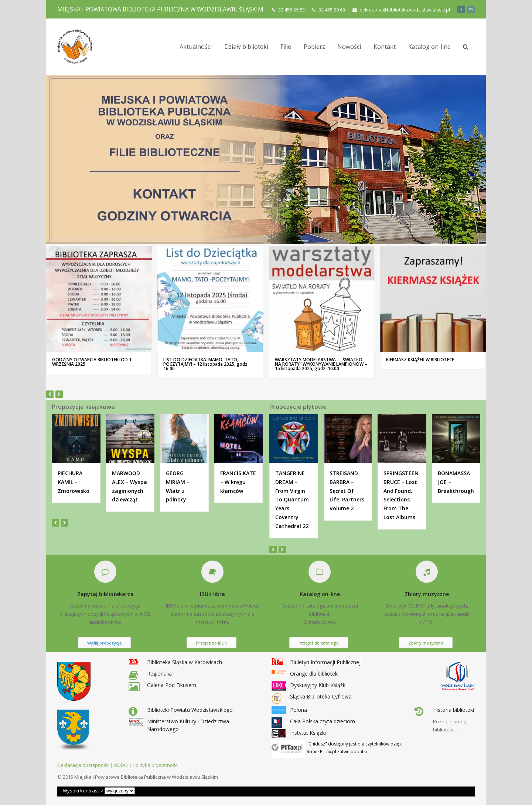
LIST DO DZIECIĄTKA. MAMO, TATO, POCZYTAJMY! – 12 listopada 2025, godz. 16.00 (206, 364)
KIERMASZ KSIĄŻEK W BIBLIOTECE (420, 360)
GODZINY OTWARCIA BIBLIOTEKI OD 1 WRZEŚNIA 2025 (92, 362)
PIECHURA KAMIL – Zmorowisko (74, 482)
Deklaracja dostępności (83, 765)
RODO (121, 765)
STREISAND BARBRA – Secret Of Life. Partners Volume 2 (347, 491)
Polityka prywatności (156, 765)
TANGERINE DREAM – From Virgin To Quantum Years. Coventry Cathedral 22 (292, 500)
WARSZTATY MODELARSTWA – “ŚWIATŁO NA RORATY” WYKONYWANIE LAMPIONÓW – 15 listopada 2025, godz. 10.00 (321, 364)
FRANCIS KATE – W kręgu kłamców (238, 482)
